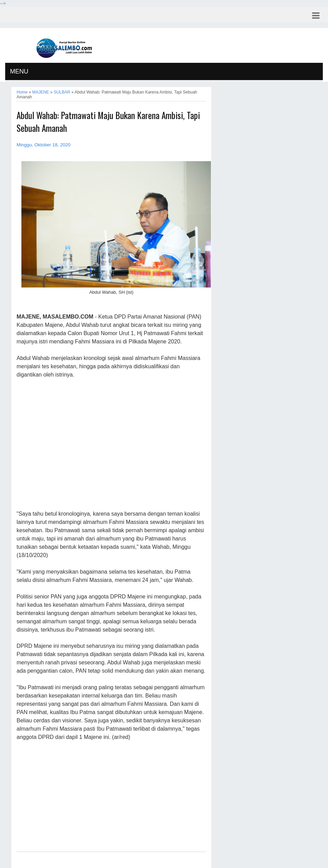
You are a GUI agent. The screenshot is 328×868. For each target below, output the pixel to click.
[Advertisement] (111, 445)
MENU (19, 71)
